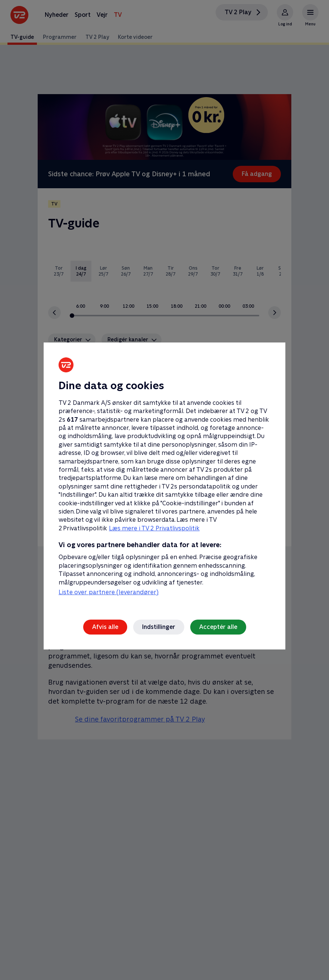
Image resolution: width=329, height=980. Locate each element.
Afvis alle (105, 627)
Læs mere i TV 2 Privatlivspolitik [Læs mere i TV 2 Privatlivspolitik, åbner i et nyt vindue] (154, 528)
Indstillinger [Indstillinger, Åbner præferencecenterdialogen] (159, 627)
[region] (164, 490)
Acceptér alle (218, 627)
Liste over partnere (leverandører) (109, 592)
